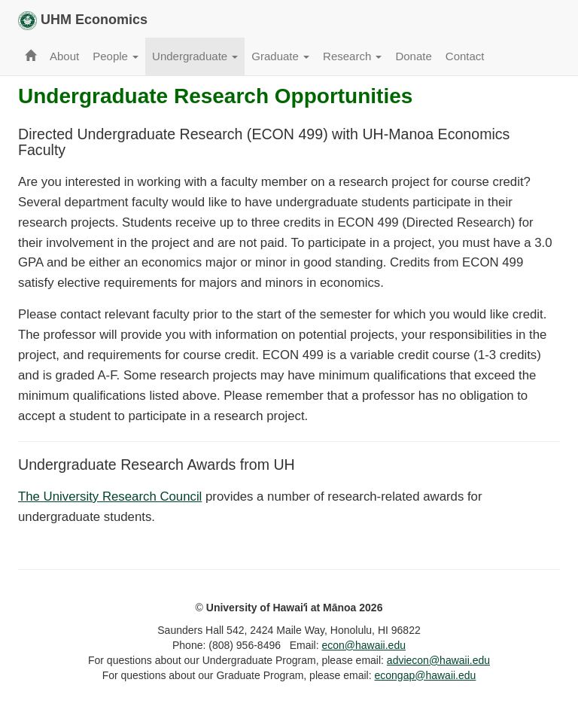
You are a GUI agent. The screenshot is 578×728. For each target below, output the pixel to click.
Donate (413, 56)
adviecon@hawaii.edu (438, 660)
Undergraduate (195, 56)
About (64, 56)
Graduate (280, 56)
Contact (465, 56)
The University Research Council (110, 497)
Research (352, 56)
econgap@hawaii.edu (426, 675)
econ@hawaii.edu (364, 645)
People (116, 56)
